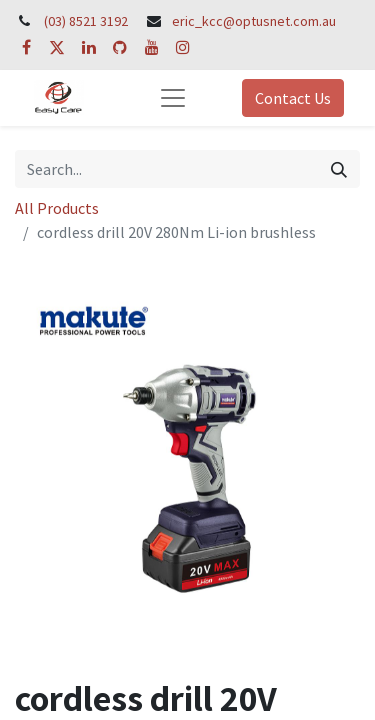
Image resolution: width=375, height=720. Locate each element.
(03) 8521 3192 (86, 21)
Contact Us (293, 98)
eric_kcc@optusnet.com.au (254, 21)
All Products (57, 208)
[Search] (339, 169)
